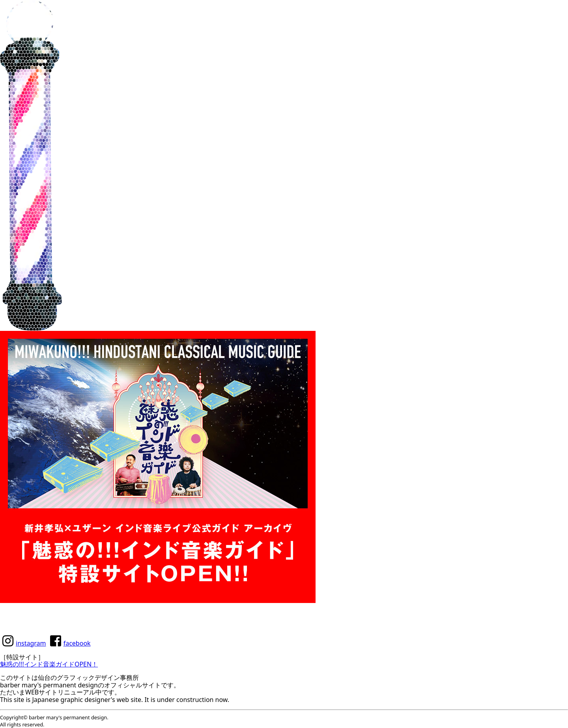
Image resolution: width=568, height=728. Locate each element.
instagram (31, 643)
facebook (77, 643)
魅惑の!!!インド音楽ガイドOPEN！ (49, 664)
